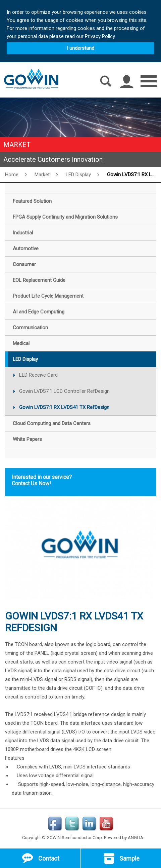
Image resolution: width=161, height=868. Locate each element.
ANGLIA (136, 838)
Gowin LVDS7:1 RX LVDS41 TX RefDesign (64, 407)
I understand (80, 48)
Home (12, 175)
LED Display (78, 175)
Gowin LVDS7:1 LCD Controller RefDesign (64, 391)
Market (42, 175)
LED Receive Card (38, 375)
